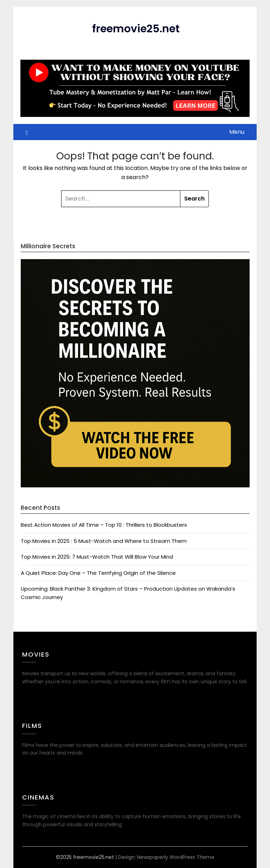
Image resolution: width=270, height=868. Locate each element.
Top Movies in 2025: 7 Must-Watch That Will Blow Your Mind (97, 557)
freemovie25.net (136, 29)
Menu (237, 132)
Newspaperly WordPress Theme (176, 857)
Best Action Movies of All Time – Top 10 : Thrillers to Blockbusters (104, 525)
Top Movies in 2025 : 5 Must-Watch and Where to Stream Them (104, 541)
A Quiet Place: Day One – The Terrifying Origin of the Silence (98, 573)
